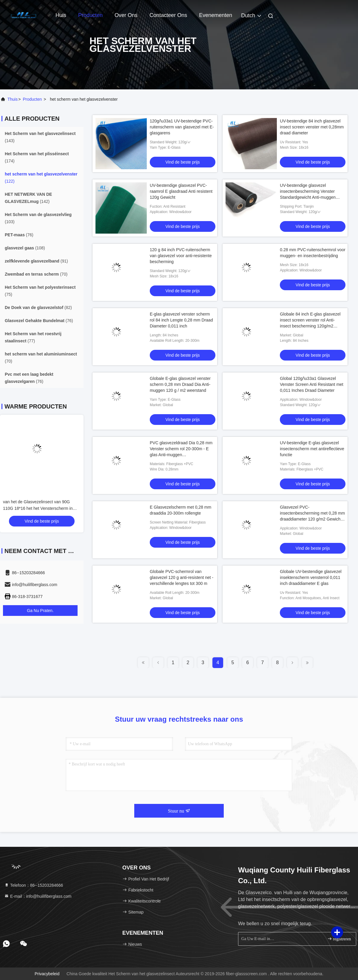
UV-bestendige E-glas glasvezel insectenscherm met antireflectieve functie (312, 449)
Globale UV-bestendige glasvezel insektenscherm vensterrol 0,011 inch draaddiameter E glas (311, 577)
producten (32, 99)
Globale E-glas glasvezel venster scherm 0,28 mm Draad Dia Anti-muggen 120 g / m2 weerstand (180, 384)
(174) (37, 157)
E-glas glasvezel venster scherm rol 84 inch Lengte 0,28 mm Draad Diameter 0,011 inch (181, 320)
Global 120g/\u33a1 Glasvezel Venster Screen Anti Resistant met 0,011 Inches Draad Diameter (311, 384)
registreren (339, 939)
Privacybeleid (47, 974)
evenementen (216, 15)
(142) (28, 198)
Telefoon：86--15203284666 (34, 885)
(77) (33, 337)
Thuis (13, 99)
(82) (38, 307)
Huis (61, 15)
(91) (36, 261)
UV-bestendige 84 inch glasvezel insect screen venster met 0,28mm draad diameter (312, 127)
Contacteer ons (168, 15)
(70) (36, 274)
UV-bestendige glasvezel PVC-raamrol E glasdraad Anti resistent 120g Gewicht (181, 191)
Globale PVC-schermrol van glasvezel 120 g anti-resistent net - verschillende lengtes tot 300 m (182, 577)
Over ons (126, 15)
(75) (40, 291)
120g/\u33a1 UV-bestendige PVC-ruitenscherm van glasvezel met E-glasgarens (182, 127)
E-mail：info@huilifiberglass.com (38, 896)
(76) (19, 235)
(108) (25, 248)
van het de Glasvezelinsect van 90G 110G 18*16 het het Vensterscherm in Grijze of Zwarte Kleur (38, 508)
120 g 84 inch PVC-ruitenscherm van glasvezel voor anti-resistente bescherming (181, 256)
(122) (41, 178)
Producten (90, 15)
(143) (40, 137)
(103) (38, 218)
